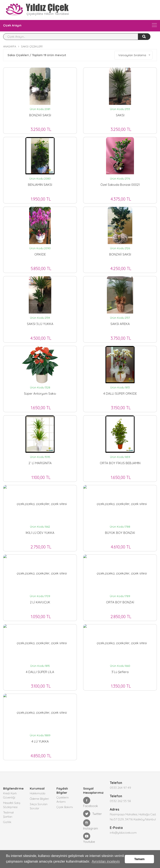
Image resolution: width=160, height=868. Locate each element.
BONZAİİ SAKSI (40, 115)
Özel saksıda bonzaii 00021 (120, 185)
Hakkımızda (37, 793)
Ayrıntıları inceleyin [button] (106, 861)
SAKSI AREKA (120, 324)
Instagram (91, 825)
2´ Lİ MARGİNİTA (40, 463)
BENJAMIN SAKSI (40, 185)
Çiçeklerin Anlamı (63, 800)
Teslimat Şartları (8, 815)
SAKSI (120, 115)
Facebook (91, 802)
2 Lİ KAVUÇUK (40, 602)
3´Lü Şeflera (120, 672)
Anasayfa (10, 46)
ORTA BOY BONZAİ (120, 602)
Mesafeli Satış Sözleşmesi (12, 805)
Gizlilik (7, 822)
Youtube (89, 838)
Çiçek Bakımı (65, 807)
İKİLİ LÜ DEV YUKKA (40, 533)
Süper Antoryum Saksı (40, 394)
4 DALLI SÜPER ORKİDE (120, 394)
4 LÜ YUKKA (40, 741)
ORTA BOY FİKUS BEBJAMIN (120, 463)
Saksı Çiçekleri (32, 46)
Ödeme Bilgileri (39, 799)
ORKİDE (40, 254)
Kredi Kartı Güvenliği (10, 795)
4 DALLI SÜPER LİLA (40, 672)
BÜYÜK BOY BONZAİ (120, 533)
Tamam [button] (139, 859)
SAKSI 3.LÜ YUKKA (40, 324)
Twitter (92, 814)
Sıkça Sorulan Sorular (39, 806)
